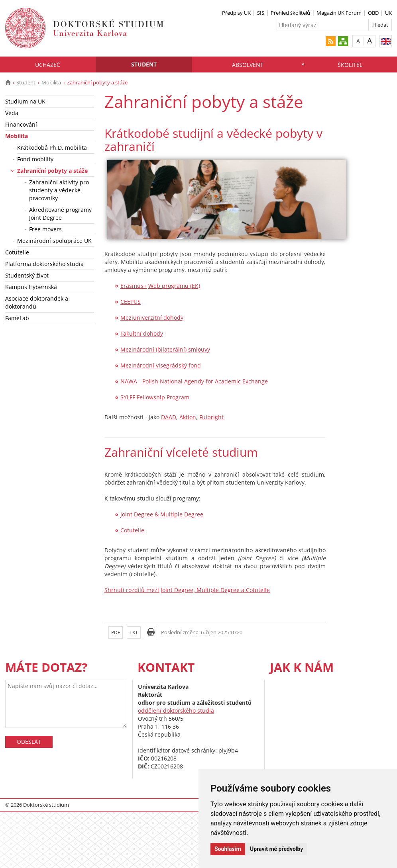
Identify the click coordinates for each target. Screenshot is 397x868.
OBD (373, 13)
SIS (261, 13)
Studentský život (27, 275)
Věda (12, 113)
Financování (21, 124)
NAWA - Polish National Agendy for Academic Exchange (194, 381)
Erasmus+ (134, 286)
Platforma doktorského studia (44, 264)
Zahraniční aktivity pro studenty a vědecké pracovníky (59, 190)
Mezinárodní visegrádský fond (161, 365)
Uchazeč (48, 65)
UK (388, 13)
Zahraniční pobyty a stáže (52, 171)
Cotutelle (17, 252)
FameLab (17, 318)
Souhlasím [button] (228, 849)
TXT (134, 632)
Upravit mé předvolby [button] (276, 849)
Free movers (45, 229)
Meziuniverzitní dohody (152, 318)
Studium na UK (25, 101)
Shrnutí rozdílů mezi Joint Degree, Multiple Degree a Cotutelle (187, 590)
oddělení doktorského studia (176, 711)
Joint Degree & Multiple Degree (162, 514)
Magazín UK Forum (339, 13)
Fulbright (211, 417)
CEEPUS (131, 302)
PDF (116, 632)
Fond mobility (35, 159)
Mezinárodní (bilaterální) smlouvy (165, 349)
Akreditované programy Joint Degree (60, 214)
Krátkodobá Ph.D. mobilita (52, 148)
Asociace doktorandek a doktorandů (37, 302)
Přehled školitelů (290, 13)
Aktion (188, 417)
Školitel (350, 65)
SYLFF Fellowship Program (155, 397)
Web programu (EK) (174, 286)
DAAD (169, 417)
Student (144, 64)
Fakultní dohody (142, 333)
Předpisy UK (236, 13)
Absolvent (248, 65)
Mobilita (51, 82)
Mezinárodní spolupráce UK (54, 241)
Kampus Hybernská (31, 287)
